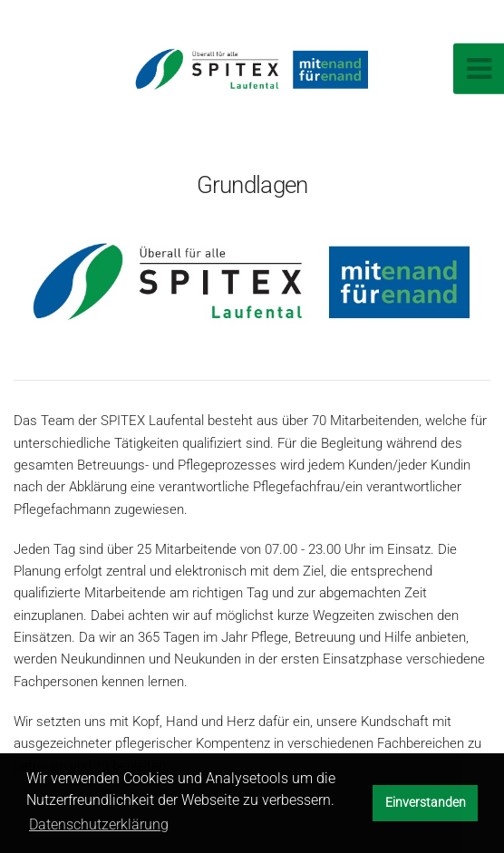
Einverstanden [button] (426, 803)
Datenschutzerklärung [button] (99, 824)
